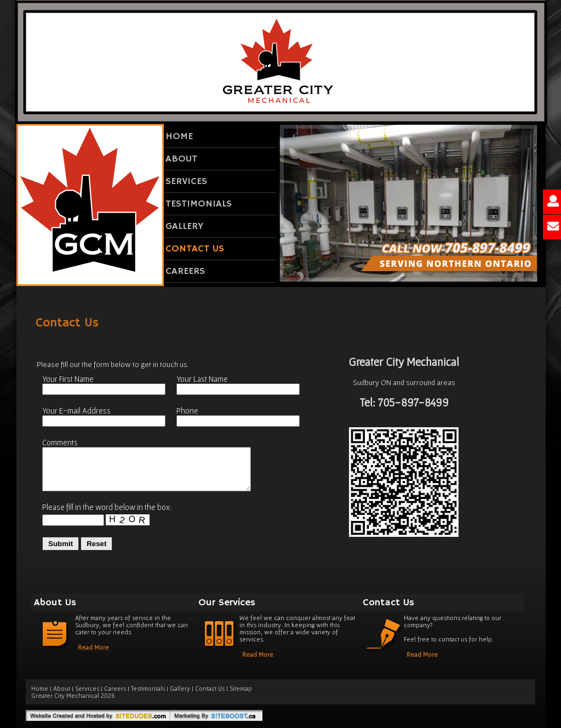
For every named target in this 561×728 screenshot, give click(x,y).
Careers (185, 271)
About (181, 159)
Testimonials (199, 204)
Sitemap (241, 688)
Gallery (184, 226)
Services (186, 181)
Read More (93, 647)
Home (179, 136)
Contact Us (195, 249)
